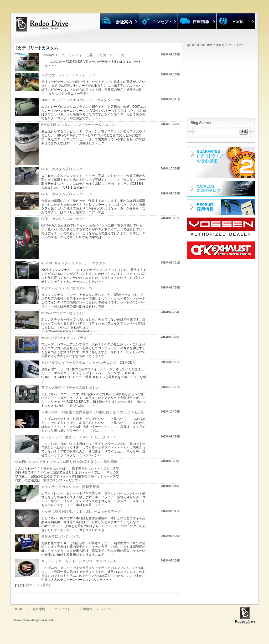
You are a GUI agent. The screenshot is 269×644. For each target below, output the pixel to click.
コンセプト (63, 609)
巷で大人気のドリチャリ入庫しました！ (72, 387)
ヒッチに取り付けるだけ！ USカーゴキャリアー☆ (81, 511)
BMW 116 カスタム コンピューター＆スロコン (78, 125)
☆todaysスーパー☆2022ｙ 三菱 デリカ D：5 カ (83, 55)
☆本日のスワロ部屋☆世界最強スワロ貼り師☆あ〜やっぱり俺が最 (92, 412)
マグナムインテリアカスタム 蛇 (67, 288)
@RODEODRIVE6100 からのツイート (216, 45)
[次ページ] (33, 585)
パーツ (107, 609)
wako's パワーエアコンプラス (64, 338)
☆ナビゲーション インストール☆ (69, 75)
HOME (18, 609)
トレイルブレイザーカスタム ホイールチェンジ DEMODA (88, 362)
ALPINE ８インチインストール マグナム (73, 263)
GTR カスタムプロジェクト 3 (66, 169)
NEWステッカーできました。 (64, 313)
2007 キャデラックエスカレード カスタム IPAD (81, 100)
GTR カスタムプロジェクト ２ (67, 194)
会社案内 (39, 609)
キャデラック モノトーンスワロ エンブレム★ (79, 561)
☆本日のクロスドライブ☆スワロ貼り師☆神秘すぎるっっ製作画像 (66, 462)
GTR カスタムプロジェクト (64, 219)
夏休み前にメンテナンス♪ (61, 536)
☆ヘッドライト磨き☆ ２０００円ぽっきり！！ (79, 437)
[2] (22, 585)
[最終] (46, 585)
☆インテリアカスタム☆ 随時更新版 (70, 487)
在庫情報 (86, 609)
